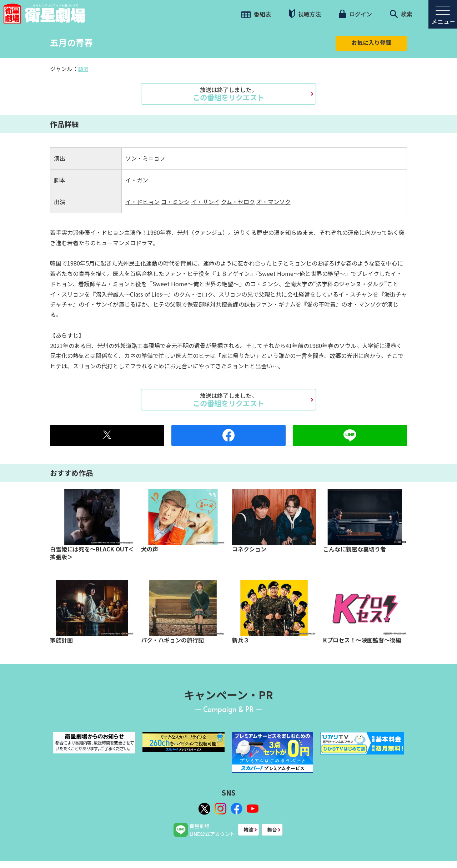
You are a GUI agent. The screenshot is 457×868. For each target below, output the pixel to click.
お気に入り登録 (371, 42)
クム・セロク (238, 202)
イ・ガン (137, 180)
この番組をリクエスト (228, 94)
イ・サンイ (205, 202)
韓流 (83, 69)
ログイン (355, 14)
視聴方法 (305, 14)
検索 (401, 14)
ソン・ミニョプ (145, 158)
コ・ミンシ (175, 202)
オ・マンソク (273, 202)
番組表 (256, 14)
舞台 (272, 829)
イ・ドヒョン (142, 202)
